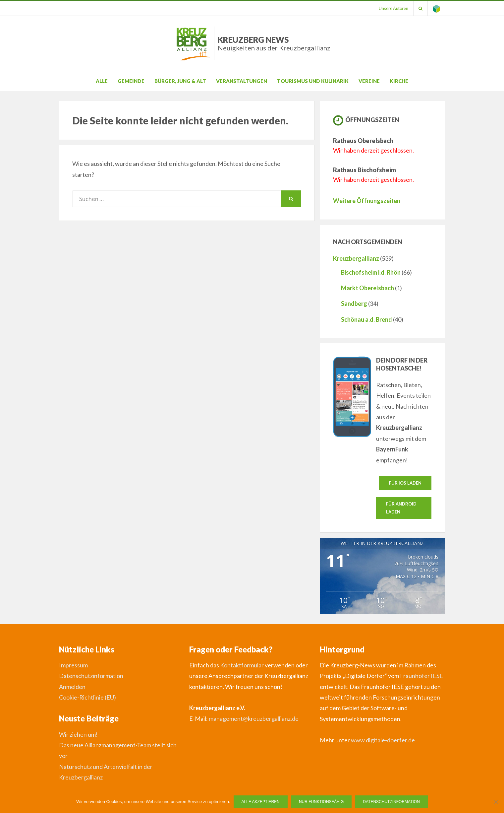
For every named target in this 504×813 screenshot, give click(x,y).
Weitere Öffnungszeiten (367, 201)
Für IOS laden (405, 483)
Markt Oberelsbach (367, 288)
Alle (102, 81)
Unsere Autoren (393, 8)
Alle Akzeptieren (261, 802)
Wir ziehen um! (78, 734)
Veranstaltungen (242, 81)
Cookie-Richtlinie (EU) (87, 697)
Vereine (369, 81)
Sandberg (354, 304)
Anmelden (72, 687)
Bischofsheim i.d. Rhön (371, 272)
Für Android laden (401, 508)
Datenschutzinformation (91, 676)
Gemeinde (131, 81)
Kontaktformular (242, 665)
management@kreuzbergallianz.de (254, 718)
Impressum (73, 665)
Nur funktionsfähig (321, 802)
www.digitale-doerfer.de (383, 740)
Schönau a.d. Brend (366, 319)
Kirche (399, 81)
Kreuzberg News (274, 43)
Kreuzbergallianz (356, 258)
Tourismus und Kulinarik (313, 81)
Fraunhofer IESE (421, 676)
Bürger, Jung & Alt (180, 81)
